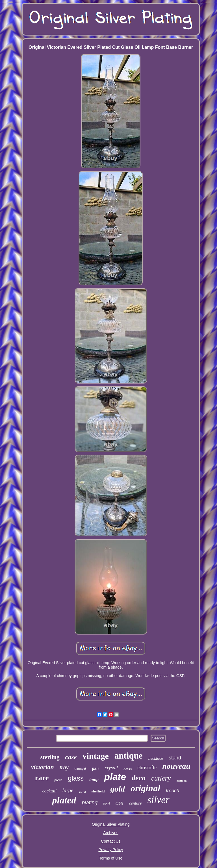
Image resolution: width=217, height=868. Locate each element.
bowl (106, 803)
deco (139, 778)
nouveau (176, 766)
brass (128, 769)
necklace (156, 758)
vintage (95, 756)
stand (175, 758)
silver (159, 800)
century (135, 803)
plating (90, 802)
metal (83, 792)
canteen (181, 781)
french (172, 791)
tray (64, 767)
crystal (111, 768)
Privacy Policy (111, 850)
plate (115, 777)
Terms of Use (111, 858)
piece (58, 780)
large (68, 790)
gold (118, 789)
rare (42, 778)
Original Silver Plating (111, 824)
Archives (111, 833)
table (120, 803)
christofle (147, 768)
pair (96, 768)
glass (76, 778)
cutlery (161, 778)
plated (64, 800)
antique (129, 756)
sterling (50, 757)
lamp (94, 780)
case (71, 757)
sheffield (98, 791)
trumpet (80, 768)
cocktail (50, 791)
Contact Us (111, 841)
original (145, 788)
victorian (43, 767)
